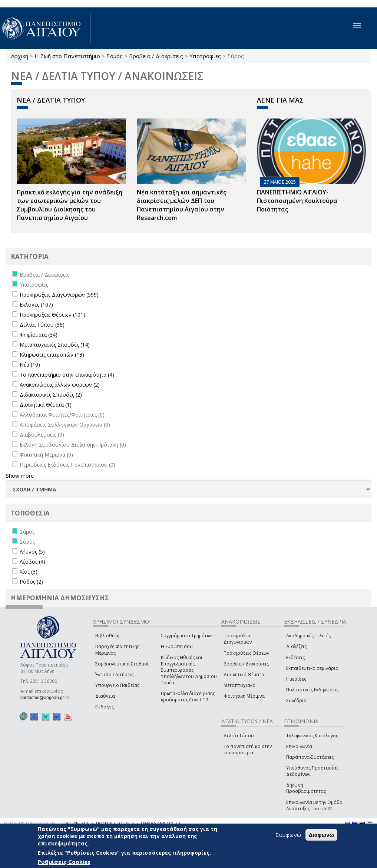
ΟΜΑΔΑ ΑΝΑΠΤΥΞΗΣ (161, 823)
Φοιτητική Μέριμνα (244, 696)
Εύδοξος (105, 707)
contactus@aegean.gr (44, 698)
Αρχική (20, 56)
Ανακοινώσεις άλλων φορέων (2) (60, 385)
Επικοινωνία (299, 746)
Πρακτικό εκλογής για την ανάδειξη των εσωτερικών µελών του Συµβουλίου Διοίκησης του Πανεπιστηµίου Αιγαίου (70, 205)
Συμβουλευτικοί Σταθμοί (122, 664)
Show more (20, 476)
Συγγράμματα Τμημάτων (187, 636)
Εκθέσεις (295, 657)
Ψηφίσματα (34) (39, 335)
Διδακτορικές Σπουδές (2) (51, 395)
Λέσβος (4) (32, 562)
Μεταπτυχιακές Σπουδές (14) (55, 345)
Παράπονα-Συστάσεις (310, 757)
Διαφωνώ (322, 835)
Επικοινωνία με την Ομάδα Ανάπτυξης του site (314, 805)
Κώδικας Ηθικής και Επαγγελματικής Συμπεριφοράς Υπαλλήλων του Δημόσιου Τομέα (189, 670)
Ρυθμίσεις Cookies (64, 862)
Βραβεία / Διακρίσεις (156, 56)
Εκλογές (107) (36, 305)
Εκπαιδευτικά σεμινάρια (312, 668)
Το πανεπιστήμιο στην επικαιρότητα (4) (67, 375)
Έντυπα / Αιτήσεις (114, 675)
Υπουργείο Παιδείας (117, 685)
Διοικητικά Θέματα (244, 675)
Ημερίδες (296, 679)
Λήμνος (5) (32, 552)
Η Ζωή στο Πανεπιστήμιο (67, 56)
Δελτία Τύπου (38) (42, 325)
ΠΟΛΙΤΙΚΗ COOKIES (115, 823)
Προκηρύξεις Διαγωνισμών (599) (59, 295)
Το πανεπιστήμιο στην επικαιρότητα (248, 750)
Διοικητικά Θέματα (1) (46, 405)
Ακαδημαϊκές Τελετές (308, 636)
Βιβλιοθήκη (107, 636)
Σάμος (115, 56)
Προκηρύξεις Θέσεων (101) (52, 315)
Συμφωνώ (288, 835)
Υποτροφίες (205, 56)
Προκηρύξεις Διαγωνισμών (238, 639)
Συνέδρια (296, 700)
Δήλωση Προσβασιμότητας (306, 788)
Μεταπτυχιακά (239, 685)
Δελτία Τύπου (239, 736)
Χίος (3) (29, 572)
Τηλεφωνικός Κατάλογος (312, 736)
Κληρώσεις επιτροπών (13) (52, 355)
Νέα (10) (30, 365)
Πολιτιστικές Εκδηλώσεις (312, 690)
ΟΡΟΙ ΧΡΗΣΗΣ (76, 823)
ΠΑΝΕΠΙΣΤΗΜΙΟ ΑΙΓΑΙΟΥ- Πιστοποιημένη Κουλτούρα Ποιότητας (297, 201)
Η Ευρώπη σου (177, 646)
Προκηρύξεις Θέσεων (246, 653)
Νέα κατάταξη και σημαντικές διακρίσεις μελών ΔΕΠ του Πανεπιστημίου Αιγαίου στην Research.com (181, 205)
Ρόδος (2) (31, 582)
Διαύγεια (105, 696)
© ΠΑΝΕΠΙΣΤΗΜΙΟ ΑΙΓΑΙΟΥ (30, 823)
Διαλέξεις (296, 646)
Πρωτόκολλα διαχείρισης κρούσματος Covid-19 (188, 697)
